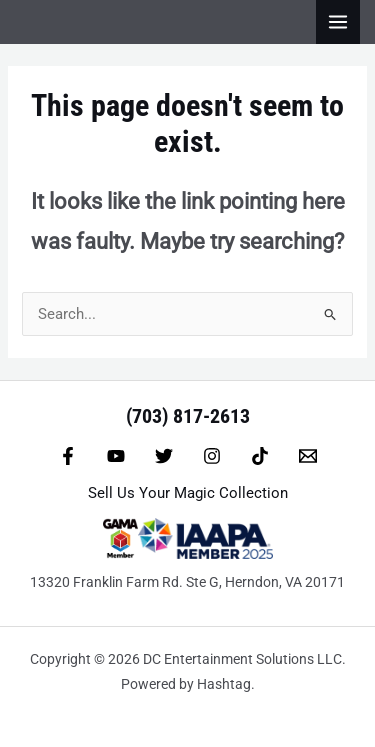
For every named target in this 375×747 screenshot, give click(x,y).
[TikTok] (260, 456)
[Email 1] (308, 456)
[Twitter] (164, 456)
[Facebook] (68, 456)
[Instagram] (212, 456)
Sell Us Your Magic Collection (188, 493)
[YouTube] (116, 456)
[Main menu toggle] (338, 22)
